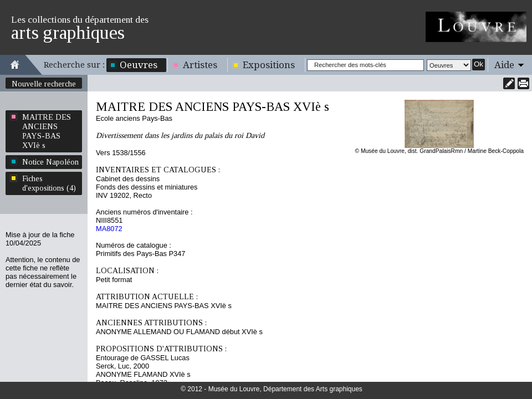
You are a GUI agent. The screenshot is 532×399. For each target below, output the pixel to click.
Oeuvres (139, 65)
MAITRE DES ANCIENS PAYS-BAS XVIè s (47, 131)
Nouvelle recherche (44, 84)
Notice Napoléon (50, 162)
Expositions (269, 65)
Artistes (200, 65)
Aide (504, 65)
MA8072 (109, 229)
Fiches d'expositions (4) (49, 183)
